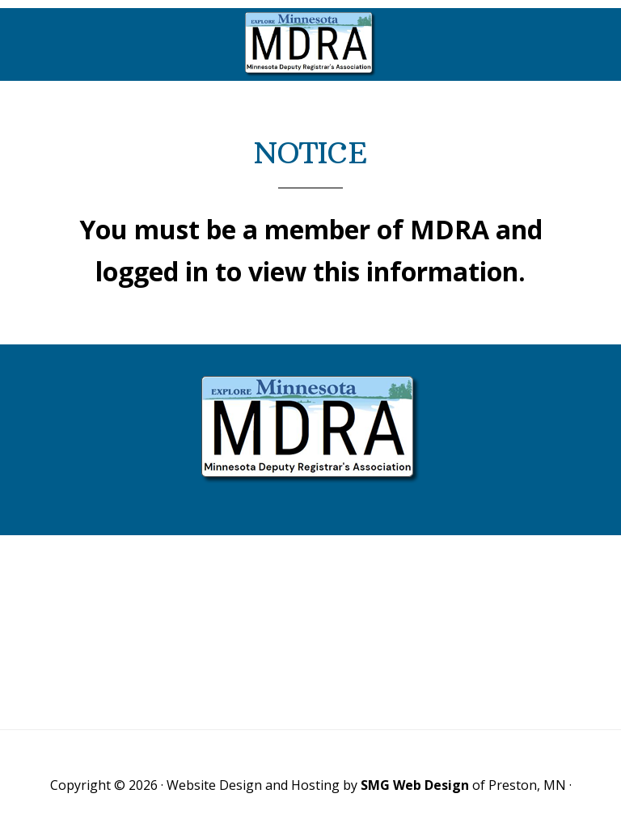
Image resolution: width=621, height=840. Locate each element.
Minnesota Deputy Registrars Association (310, 44)
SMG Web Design (415, 785)
